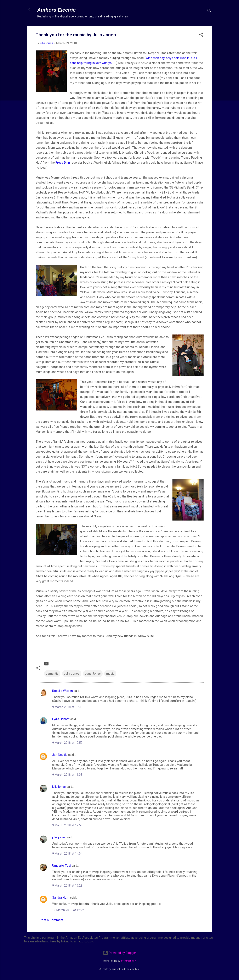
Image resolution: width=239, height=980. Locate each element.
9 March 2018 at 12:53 (67, 825)
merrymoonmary (129, 961)
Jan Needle (60, 755)
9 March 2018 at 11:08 (67, 775)
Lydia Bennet (61, 719)
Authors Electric (56, 10)
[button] (201, 35)
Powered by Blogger (119, 953)
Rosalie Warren (62, 691)
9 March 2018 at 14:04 (67, 854)
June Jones (93, 674)
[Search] (209, 11)
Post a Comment (52, 920)
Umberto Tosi (61, 866)
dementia (52, 674)
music (110, 674)
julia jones (59, 787)
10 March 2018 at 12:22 (68, 910)
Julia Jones (72, 674)
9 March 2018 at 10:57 (67, 743)
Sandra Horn (61, 898)
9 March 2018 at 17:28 (67, 886)
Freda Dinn (63, 163)
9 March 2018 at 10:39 (67, 707)
